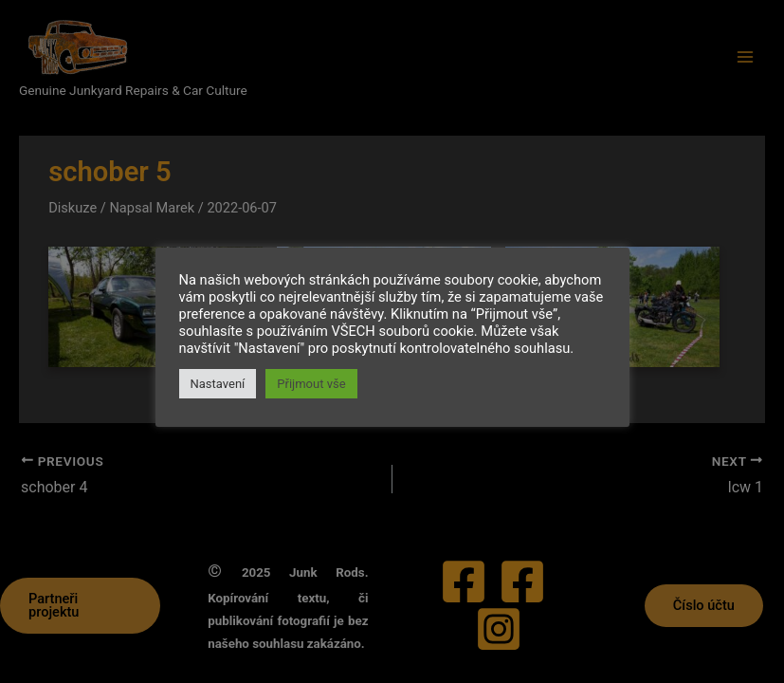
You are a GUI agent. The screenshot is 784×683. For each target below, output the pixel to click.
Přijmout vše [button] (311, 384)
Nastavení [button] (218, 384)
